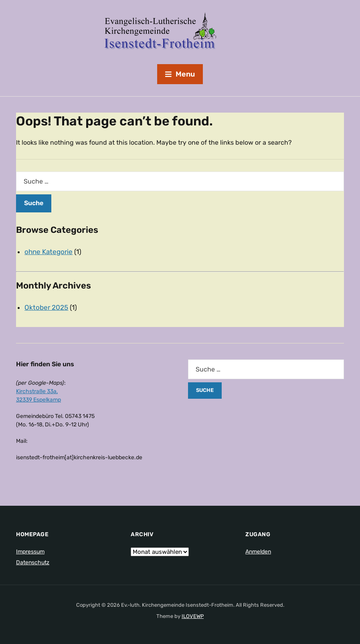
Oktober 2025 (46, 307)
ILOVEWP (193, 616)
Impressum (30, 552)
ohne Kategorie (49, 252)
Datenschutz (33, 562)
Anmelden (258, 552)
